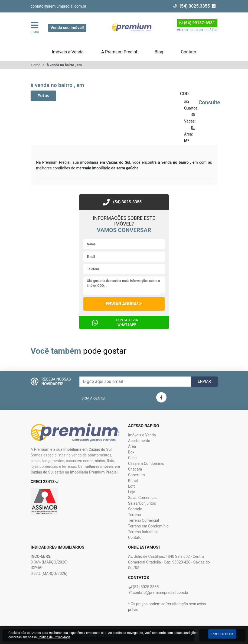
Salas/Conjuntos (142, 503)
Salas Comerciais (143, 498)
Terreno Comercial (143, 520)
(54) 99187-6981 (197, 23)
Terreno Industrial (143, 532)
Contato (189, 52)
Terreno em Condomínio (148, 526)
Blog (159, 52)
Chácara (135, 469)
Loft (131, 486)
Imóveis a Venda (142, 435)
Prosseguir (222, 634)
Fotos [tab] (43, 96)
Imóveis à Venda (68, 52)
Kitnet (133, 481)
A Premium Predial (119, 52)
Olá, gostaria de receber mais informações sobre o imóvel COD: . (124, 286)
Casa (132, 458)
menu (35, 27)
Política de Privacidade (54, 637)
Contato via (127, 322)
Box (131, 452)
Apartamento (139, 441)
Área (132, 446)
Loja (132, 492)
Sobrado (135, 509)
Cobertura (136, 475)
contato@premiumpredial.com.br (58, 6)
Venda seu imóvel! (67, 28)
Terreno (135, 515)
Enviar (204, 381)
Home (36, 65)
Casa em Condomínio (146, 463)
